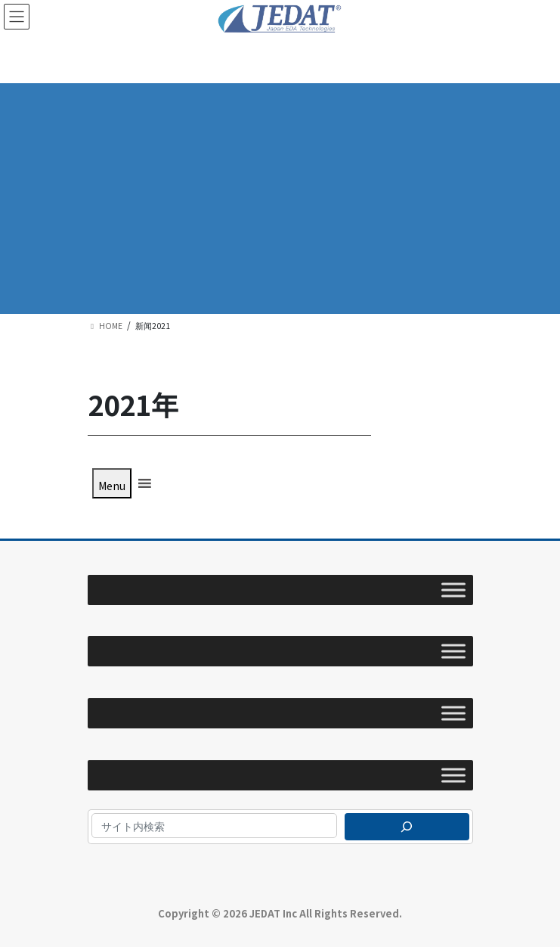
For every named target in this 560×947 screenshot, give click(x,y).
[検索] (407, 827)
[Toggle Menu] (453, 590)
